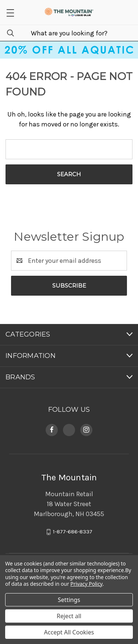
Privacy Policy (86, 584)
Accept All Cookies (69, 632)
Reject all (69, 616)
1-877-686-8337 (73, 532)
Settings (69, 600)
